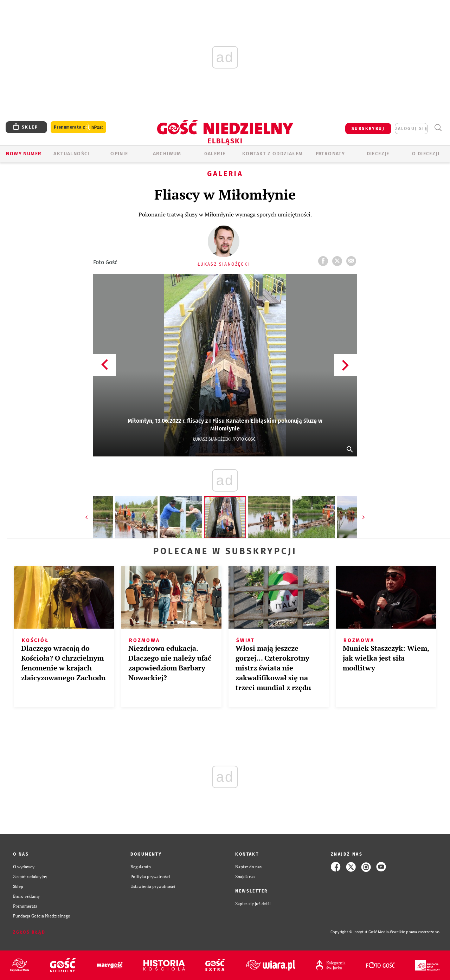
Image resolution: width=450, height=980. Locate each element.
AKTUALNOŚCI (71, 154)
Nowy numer (24, 154)
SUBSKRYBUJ (368, 129)
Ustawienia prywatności (153, 886)
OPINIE (119, 154)
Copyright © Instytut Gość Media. (360, 932)
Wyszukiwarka (438, 128)
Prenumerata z (78, 127)
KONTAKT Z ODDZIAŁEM (273, 154)
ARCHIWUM (167, 154)
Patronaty (330, 154)
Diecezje (378, 154)
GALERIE (215, 154)
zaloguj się (411, 129)
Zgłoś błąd (29, 932)
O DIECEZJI (426, 154)
